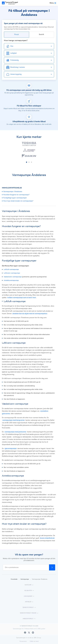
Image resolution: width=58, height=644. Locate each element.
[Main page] (11, 3)
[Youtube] (33, 633)
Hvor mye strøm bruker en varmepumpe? (18, 201)
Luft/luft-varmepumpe (11, 269)
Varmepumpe (26, 579)
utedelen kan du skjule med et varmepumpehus (30, 314)
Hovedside (15, 579)
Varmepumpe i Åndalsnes (13, 192)
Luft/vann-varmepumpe (12, 273)
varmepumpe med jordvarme (15, 432)
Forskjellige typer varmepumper (15, 198)
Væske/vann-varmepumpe (13, 277)
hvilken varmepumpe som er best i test (22, 298)
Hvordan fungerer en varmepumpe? (16, 195)
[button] (27, 162)
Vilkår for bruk (34, 641)
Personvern (23, 641)
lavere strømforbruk (47, 538)
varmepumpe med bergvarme (14, 420)
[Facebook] (25, 633)
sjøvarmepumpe (11, 449)
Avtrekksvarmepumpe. (11, 280)
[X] (29, 633)
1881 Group (37, 638)
